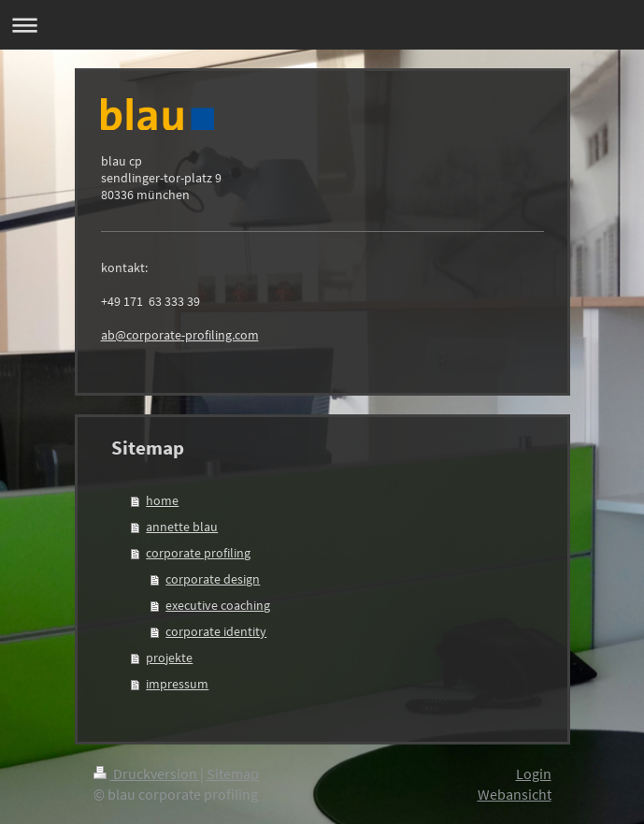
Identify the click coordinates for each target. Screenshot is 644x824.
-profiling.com (220, 335)
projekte (169, 658)
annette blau (182, 527)
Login (534, 773)
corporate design (213, 579)
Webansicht (515, 794)
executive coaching (218, 605)
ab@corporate (141, 335)
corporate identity (216, 631)
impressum (177, 684)
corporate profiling (198, 553)
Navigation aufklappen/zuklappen (322, 25)
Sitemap (233, 773)
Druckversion (147, 773)
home (162, 500)
